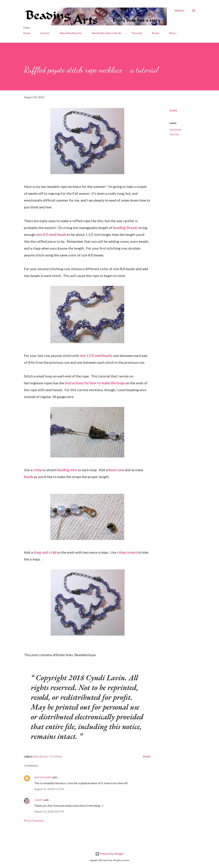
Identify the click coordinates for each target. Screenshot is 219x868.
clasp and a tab (45, 552)
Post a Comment (34, 820)
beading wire (67, 470)
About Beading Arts (71, 33)
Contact (45, 33)
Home (27, 33)
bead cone (116, 470)
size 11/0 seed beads (96, 355)
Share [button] (173, 110)
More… (173, 33)
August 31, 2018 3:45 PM (49, 811)
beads (29, 477)
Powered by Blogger (109, 854)
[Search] (179, 11)
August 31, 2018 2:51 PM (49, 789)
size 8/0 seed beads (51, 234)
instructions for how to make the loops (95, 383)
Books (156, 33)
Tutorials (137, 33)
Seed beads (175, 129)
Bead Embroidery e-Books (107, 33)
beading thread (125, 228)
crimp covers (127, 552)
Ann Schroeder (43, 777)
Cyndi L (39, 800)
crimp (37, 470)
